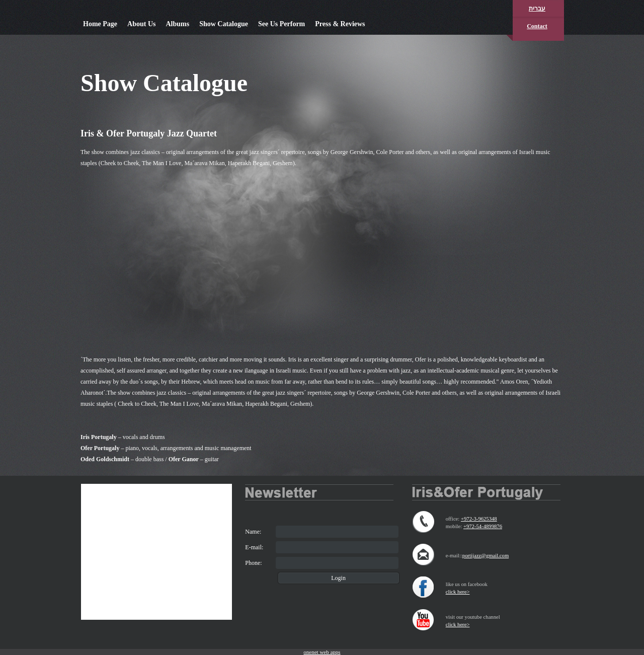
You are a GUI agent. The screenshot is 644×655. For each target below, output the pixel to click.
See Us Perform (281, 24)
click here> (458, 592)
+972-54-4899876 (483, 526)
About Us (141, 24)
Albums (177, 24)
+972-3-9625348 (479, 519)
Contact (537, 26)
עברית (537, 9)
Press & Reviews (340, 24)
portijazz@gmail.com (486, 556)
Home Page (100, 24)
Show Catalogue (224, 24)
